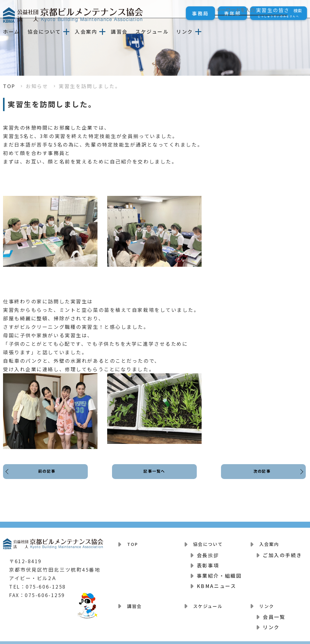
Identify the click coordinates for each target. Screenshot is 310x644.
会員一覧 (274, 611)
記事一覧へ (155, 476)
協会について (44, 31)
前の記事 (48, 476)
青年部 (232, 13)
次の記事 (260, 476)
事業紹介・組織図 (219, 573)
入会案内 (86, 31)
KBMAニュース (216, 583)
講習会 (119, 31)
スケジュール (152, 31)
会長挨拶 (208, 552)
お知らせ (37, 86)
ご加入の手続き (282, 552)
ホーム (12, 31)
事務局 (200, 13)
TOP (9, 86)
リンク (185, 31)
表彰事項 (208, 562)
